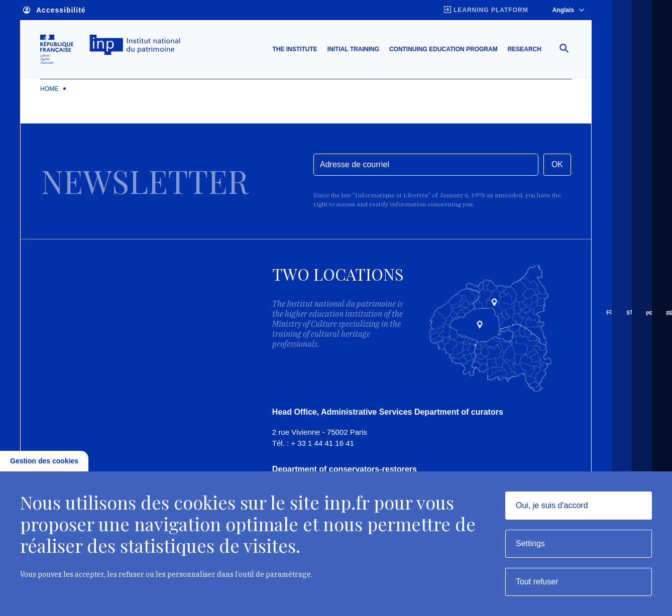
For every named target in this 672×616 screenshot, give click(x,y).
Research (525, 50)
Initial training (353, 50)
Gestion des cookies (44, 461)
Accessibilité (54, 10)
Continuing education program (443, 50)
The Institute (295, 50)
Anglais (568, 10)
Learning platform (491, 10)
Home (49, 89)
